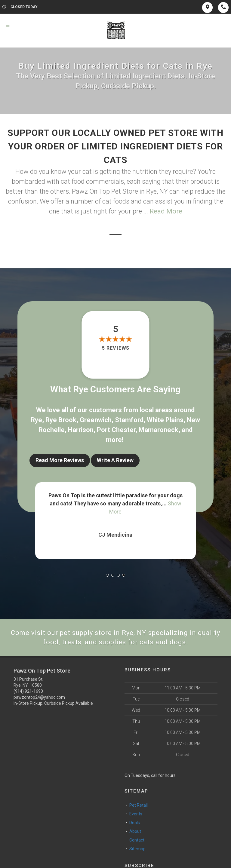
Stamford (129, 420)
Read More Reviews (60, 460)
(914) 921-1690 (28, 691)
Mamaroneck (159, 430)
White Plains (165, 420)
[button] (107, 575)
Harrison (81, 430)
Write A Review (115, 460)
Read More (166, 211)
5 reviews (115, 348)
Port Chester (116, 430)
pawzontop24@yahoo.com (39, 697)
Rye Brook (61, 420)
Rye (36, 420)
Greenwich (96, 420)
